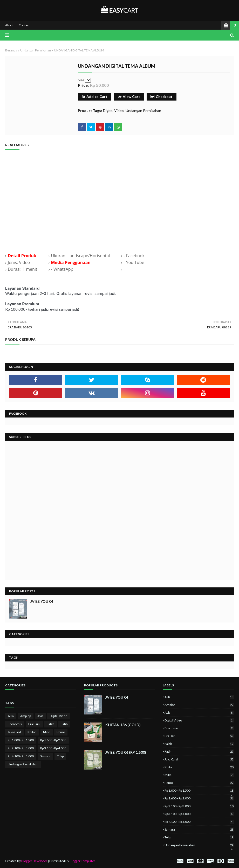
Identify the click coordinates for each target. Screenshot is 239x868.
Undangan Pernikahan (36, 50)
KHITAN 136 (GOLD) (123, 725)
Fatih (64, 724)
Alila (11, 716)
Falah (50, 724)
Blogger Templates (83, 861)
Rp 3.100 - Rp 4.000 (53, 748)
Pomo (61, 732)
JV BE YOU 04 (42, 601)
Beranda (11, 50)
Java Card (14, 732)
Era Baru (34, 724)
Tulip (60, 756)
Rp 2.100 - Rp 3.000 (21, 748)
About (9, 25)
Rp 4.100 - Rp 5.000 (21, 756)
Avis (40, 716)
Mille (47, 732)
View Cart (129, 97)
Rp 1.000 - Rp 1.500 (21, 740)
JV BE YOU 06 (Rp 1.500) (126, 752)
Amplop (26, 716)
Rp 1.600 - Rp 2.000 (53, 740)
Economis (15, 724)
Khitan (32, 732)
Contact (24, 25)
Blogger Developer (34, 861)
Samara (45, 756)
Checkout (162, 97)
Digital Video (113, 111)
